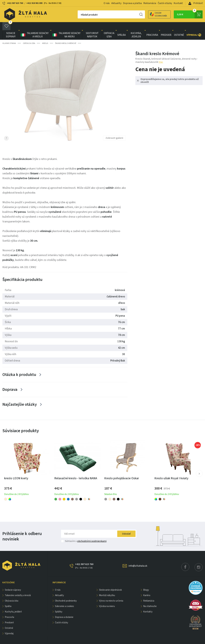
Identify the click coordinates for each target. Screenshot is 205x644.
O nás (107, 3)
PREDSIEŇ (166, 27)
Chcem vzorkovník (147, 14)
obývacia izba (109, 27)
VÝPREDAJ (194, 27)
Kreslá (45, 35)
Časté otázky (165, 3)
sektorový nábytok (92, 27)
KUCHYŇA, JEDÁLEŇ (136, 27)
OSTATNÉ (179, 27)
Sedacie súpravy (11, 27)
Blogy (146, 582)
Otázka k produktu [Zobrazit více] (19, 367)
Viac (161, 54)
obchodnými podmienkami (92, 533)
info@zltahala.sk (138, 558)
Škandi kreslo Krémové (66, 35)
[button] (199, 465)
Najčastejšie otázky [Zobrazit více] (20, 396)
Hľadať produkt (78, 15)
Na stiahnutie (150, 598)
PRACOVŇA (152, 27)
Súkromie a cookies (64, 598)
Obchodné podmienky (66, 593)
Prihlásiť (195, 3)
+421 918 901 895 (35, 3)
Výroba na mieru (107, 598)
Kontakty (148, 604)
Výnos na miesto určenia (111, 593)
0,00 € (190, 14)
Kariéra (147, 587)
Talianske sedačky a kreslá (34, 27)
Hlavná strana (9, 35)
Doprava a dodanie (64, 609)
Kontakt (178, 3)
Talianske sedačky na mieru (66, 27)
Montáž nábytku (107, 587)
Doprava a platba (132, 3)
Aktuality (116, 3)
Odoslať (126, 526)
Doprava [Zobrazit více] (10, 381)
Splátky (59, 604)
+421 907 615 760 (15, 3)
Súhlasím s (86, 533)
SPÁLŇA (122, 27)
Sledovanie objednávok (110, 582)
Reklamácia (150, 3)
